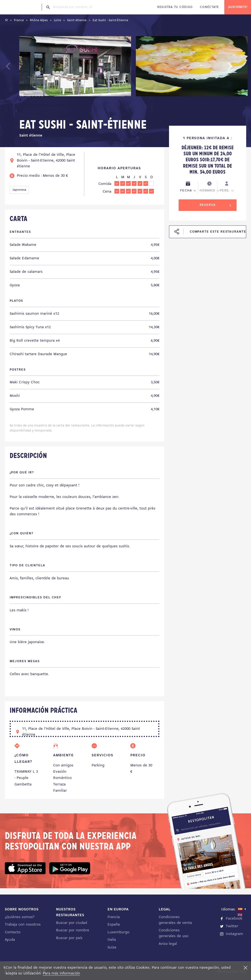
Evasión (60, 772)
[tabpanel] (75, 67)
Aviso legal (168, 944)
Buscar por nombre (73, 930)
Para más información (61, 973)
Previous (19, 68)
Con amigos (63, 765)
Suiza (112, 947)
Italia (112, 940)
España (114, 925)
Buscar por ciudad (72, 923)
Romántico (62, 778)
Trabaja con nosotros (23, 925)
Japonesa (19, 190)
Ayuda (10, 940)
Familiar (60, 791)
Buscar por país (69, 938)
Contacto (13, 932)
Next (237, 68)
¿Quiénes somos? (20, 917)
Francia (114, 917)
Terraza (59, 784)
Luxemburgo (118, 932)
